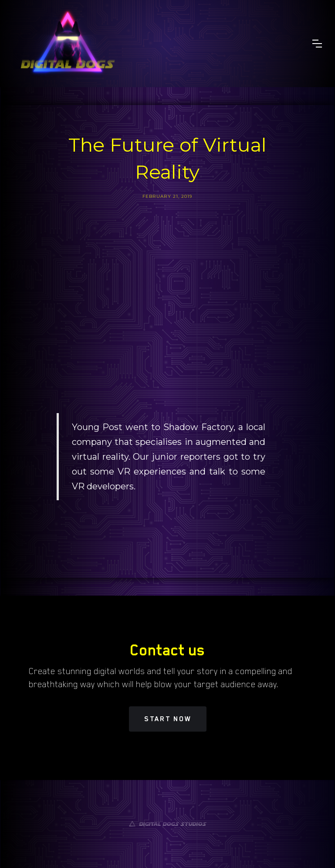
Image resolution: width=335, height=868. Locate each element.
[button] (317, 44)
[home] (68, 44)
